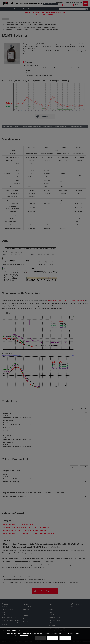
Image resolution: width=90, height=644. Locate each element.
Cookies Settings (40, 638)
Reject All (53, 638)
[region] (45, 636)
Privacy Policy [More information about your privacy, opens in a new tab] (24, 635)
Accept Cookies (65, 638)
